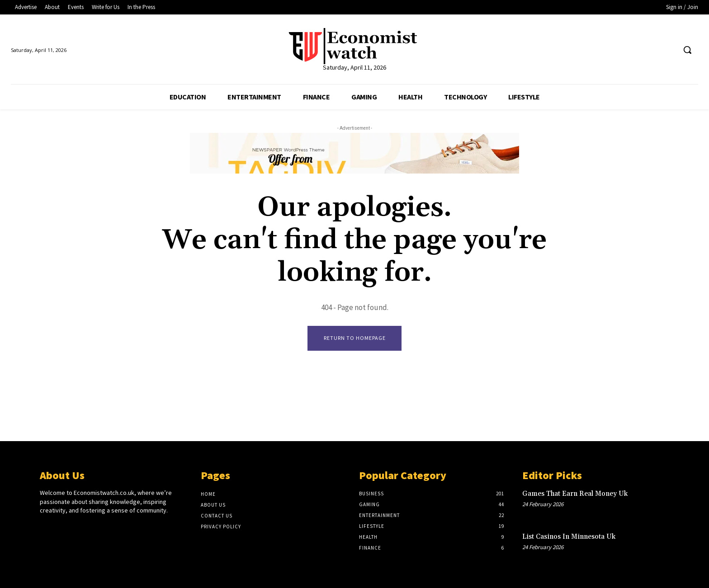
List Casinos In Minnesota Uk (569, 537)
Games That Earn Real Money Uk (575, 494)
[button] (687, 50)
